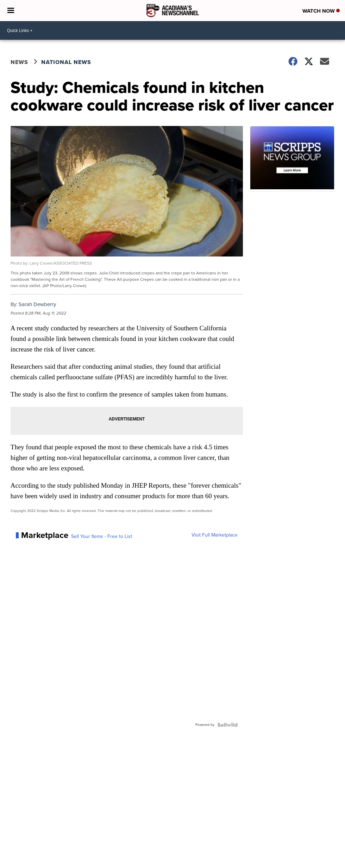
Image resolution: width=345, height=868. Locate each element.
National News (66, 62)
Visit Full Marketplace (215, 535)
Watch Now (321, 11)
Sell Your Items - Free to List (102, 537)
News (19, 62)
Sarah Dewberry (37, 304)
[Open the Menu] (11, 11)
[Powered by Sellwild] (227, 725)
